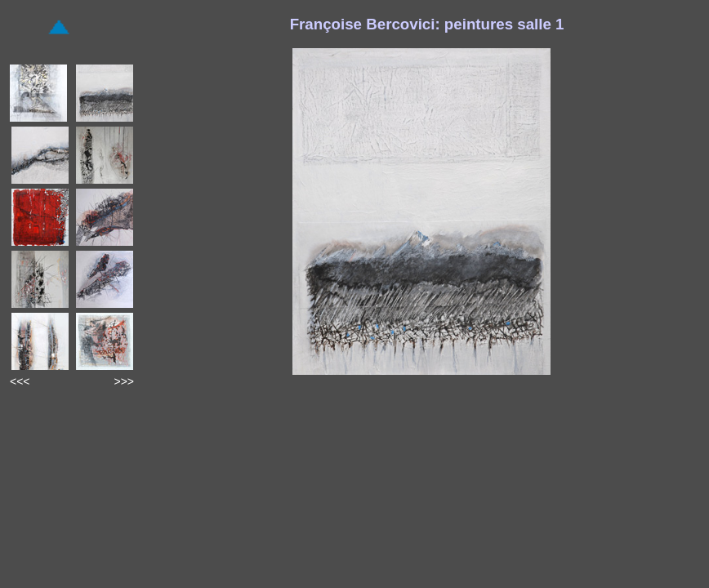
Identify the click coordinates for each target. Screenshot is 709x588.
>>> (124, 381)
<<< (20, 381)
